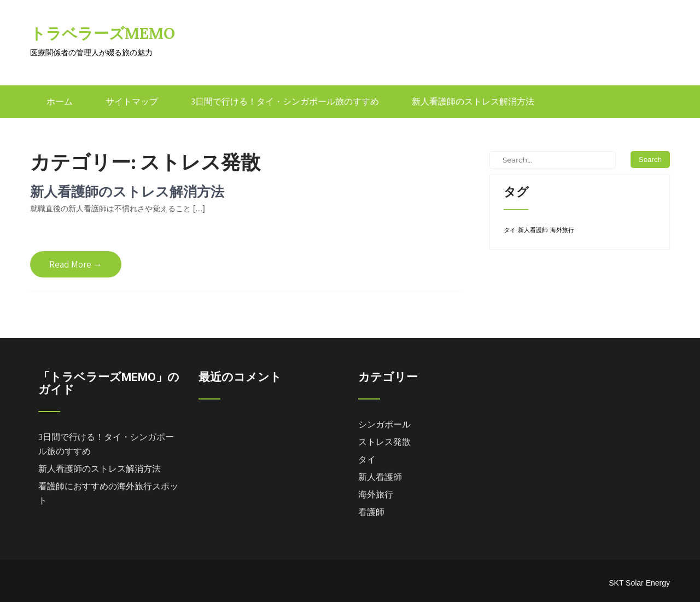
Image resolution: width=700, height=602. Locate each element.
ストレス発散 (384, 442)
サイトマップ (132, 102)
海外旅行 (376, 494)
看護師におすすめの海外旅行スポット (108, 493)
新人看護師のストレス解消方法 (473, 102)
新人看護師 (380, 477)
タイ (367, 459)
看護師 (371, 512)
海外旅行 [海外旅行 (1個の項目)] (562, 230)
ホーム (60, 102)
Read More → (76, 264)
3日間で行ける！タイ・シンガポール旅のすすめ (285, 102)
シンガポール (384, 424)
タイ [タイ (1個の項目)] (510, 230)
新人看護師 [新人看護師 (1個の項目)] (533, 230)
